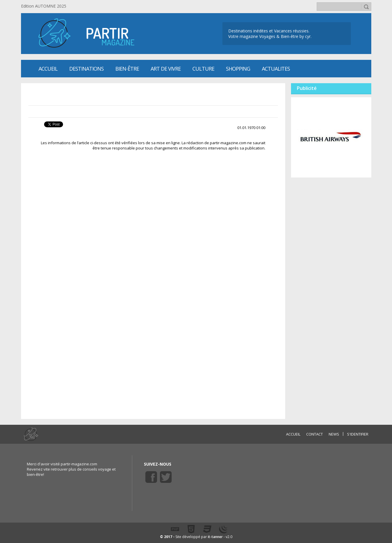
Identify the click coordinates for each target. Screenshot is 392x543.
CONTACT (315, 434)
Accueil (48, 69)
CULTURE (203, 69)
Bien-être (127, 69)
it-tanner (215, 537)
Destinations (86, 69)
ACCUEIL (293, 434)
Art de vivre (166, 69)
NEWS (334, 434)
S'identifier (358, 434)
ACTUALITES (276, 69)
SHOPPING (238, 69)
